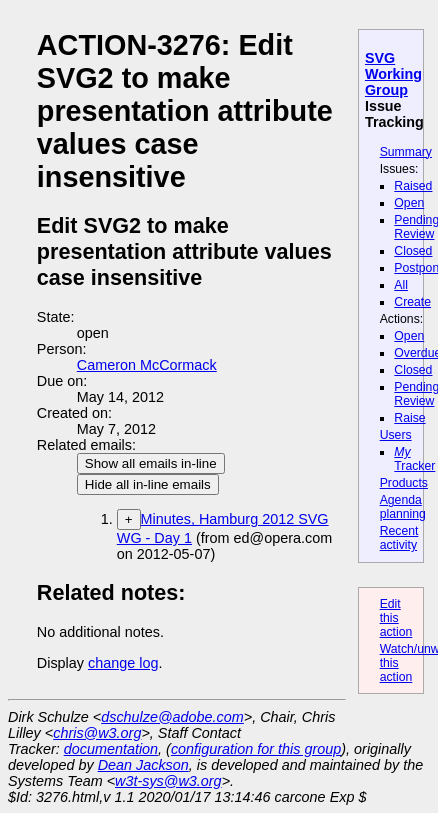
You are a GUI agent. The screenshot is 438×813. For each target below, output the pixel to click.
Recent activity (399, 538)
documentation (111, 749)
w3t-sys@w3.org (168, 781)
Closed (413, 251)
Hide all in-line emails (148, 484)
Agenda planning (403, 507)
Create (412, 302)
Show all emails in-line (151, 463)
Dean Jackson (143, 765)
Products (404, 483)
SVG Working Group (393, 74)
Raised (413, 186)
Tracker (414, 459)
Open (409, 203)
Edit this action (396, 618)
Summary (406, 152)
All (401, 285)
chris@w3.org (97, 733)
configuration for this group (256, 749)
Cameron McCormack (147, 365)
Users (396, 435)
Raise (409, 418)
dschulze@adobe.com (172, 717)
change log (123, 663)
